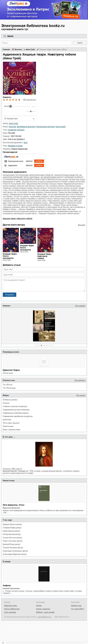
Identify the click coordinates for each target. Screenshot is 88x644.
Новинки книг (76, 606)
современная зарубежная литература (18, 416)
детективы (7, 420)
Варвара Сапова (15, 146)
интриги (21, 130)
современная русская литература (16, 410)
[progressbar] (20, 106)
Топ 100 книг (8, 385)
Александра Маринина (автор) (15, 554)
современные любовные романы (16, 413)
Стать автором (10, 612)
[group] (20, 110)
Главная (6, 49)
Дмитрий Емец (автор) (11, 544)
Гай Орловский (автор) (12, 534)
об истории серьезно (11, 423)
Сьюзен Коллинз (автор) (12, 538)
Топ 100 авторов (9, 388)
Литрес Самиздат (43, 609)
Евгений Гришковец (11, 588)
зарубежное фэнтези (26, 127)
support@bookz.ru (45, 617)
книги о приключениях (12, 430)
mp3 (26, 143)
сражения (12, 130)
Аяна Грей (30, 49)
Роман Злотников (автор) (13, 541)
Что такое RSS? (77, 609)
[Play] (13, 111)
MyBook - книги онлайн (45, 612)
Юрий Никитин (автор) (11, 531)
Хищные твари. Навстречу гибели (18, 218)
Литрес (39, 606)
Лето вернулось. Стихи (14, 505)
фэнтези (6, 403)
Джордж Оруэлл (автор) (12, 524)
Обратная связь (11, 606)
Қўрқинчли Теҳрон (11, 370)
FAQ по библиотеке (12, 609)
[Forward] (18, 111)
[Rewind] (7, 111)
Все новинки (80, 306)
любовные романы (10, 400)
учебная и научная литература (15, 406)
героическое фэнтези (45, 127)
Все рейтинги (80, 380)
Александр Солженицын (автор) (15, 551)
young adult (60, 127)
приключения (8, 426)
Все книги (82, 225)
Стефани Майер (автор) (12, 528)
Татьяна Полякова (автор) (13, 548)
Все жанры (81, 395)
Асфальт (7, 585)
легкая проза (8, 373)
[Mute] (24, 111)
